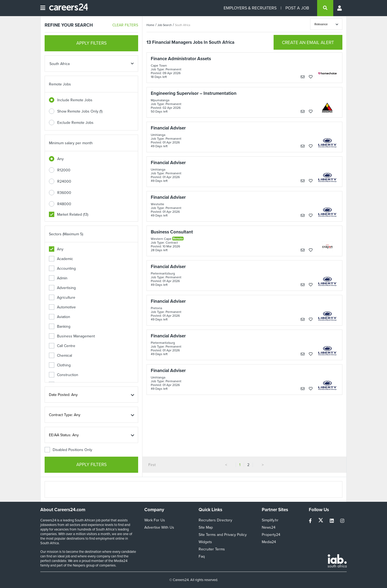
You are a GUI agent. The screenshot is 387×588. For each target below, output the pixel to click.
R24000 (64, 181)
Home (150, 25)
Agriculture (62, 297)
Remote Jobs (60, 84)
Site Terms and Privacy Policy (223, 535)
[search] (325, 8)
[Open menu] (43, 8)
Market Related (69, 214)
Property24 (271, 535)
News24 (269, 527)
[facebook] (311, 521)
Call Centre (62, 346)
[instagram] (342, 521)
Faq (202, 556)
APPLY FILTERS (92, 43)
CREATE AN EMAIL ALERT (308, 43)
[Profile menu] (340, 8)
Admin (58, 278)
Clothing (60, 365)
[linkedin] (332, 521)
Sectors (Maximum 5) (66, 234)
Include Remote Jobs (75, 100)
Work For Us (155, 520)
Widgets (205, 542)
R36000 (64, 193)
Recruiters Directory (215, 520)
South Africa (183, 25)
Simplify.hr (270, 520)
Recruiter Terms (212, 549)
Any (60, 159)
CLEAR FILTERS (125, 25)
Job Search (165, 25)
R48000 (64, 204)
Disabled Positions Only (68, 450)
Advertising (62, 288)
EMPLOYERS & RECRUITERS (250, 8)
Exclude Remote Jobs (75, 123)
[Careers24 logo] (67, 8)
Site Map (206, 527)
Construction (64, 375)
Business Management (72, 336)
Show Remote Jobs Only (80, 111)
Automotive (62, 307)
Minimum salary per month (71, 143)
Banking (60, 327)
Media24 (269, 542)
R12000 (64, 170)
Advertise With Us (159, 527)
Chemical (60, 356)
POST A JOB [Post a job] (297, 8)
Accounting (62, 268)
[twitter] (321, 521)
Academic (61, 259)
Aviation (60, 317)
